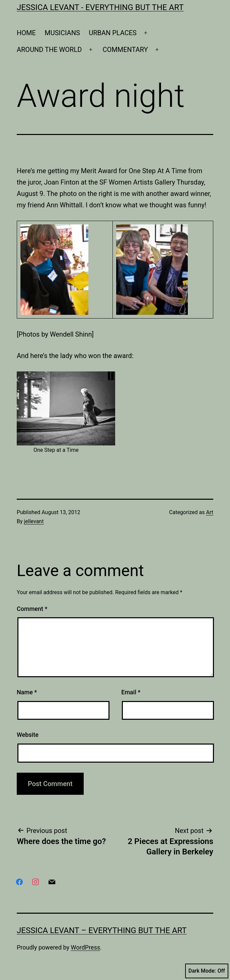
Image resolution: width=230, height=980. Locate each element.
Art (210, 512)
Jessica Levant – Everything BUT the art (102, 930)
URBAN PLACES (113, 33)
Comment (32, 609)
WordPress (86, 947)
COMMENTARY (125, 50)
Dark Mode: (207, 971)
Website (28, 735)
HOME (26, 33)
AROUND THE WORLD (49, 50)
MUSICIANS (62, 33)
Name (27, 692)
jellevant (34, 521)
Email (131, 692)
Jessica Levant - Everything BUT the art (100, 7)
